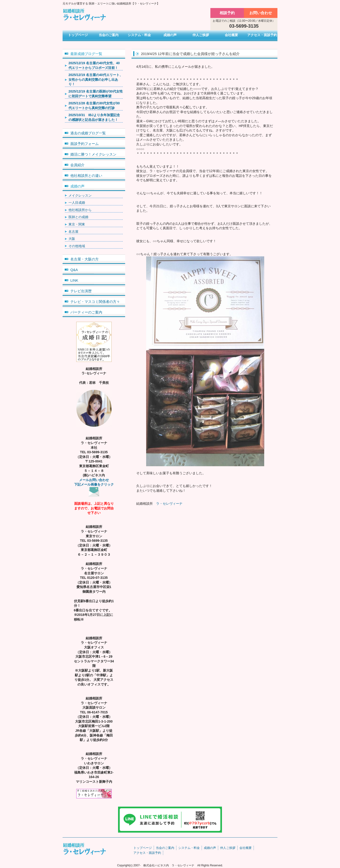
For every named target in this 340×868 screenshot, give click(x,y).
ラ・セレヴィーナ (169, 504)
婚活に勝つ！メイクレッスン (93, 154)
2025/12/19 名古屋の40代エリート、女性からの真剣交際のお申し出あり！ (96, 79)
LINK (74, 280)
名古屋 (73, 232)
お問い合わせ (261, 13)
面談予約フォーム (85, 144)
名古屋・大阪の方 (85, 259)
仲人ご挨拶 (201, 35)
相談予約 (227, 13)
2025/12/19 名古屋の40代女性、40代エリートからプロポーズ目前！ (94, 65)
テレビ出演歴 (81, 291)
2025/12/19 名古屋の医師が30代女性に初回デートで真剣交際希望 (96, 94)
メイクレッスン (80, 195)
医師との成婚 (78, 217)
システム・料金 (139, 35)
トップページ (78, 35)
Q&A (74, 270)
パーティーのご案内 (86, 312)
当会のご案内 (109, 35)
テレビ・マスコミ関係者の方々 (95, 302)
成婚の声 (170, 35)
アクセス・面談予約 (262, 35)
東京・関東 (77, 224)
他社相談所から (80, 210)
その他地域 (77, 246)
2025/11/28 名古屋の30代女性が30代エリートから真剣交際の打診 (94, 106)
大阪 (72, 239)
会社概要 (231, 35)
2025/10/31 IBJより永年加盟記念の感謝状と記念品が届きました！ (94, 117)
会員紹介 (77, 165)
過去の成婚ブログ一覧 (88, 133)
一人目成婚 (77, 203)
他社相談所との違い (86, 176)
